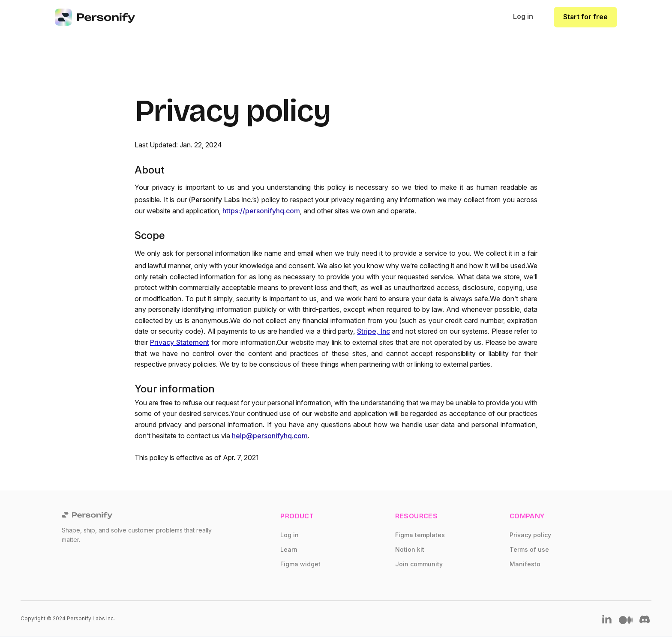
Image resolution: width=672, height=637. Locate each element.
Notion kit (410, 550)
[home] (195, 17)
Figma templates (420, 535)
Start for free (585, 17)
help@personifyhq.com (270, 436)
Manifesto (525, 564)
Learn (289, 550)
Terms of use (529, 550)
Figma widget (300, 564)
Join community (419, 564)
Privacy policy (530, 535)
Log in (523, 16)
